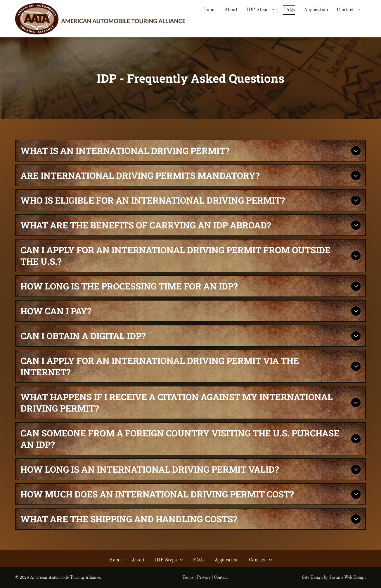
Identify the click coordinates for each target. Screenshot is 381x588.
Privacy (204, 577)
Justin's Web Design (348, 577)
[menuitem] (209, 10)
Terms (188, 577)
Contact (221, 577)
